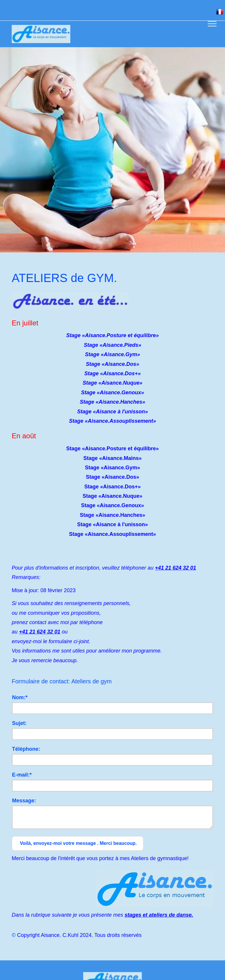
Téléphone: (26, 749)
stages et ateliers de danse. (159, 915)
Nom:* (20, 697)
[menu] (212, 24)
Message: (24, 801)
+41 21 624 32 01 (176, 568)
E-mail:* (22, 775)
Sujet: (19, 723)
